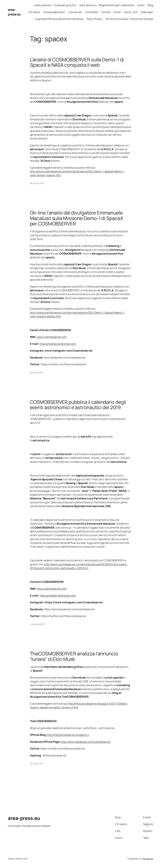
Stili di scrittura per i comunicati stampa (129, 19)
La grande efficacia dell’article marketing (59, 19)
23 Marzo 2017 (37, 764)
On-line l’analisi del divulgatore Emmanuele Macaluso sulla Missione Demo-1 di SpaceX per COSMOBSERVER (77, 218)
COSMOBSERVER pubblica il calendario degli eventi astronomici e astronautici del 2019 (78, 405)
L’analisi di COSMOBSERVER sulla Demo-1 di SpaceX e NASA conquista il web (77, 62)
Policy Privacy (94, 19)
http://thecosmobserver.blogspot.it (68, 735)
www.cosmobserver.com (52, 337)
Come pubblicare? (54, 12)
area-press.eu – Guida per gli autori (55, 5)
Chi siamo (34, 12)
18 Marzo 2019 (37, 372)
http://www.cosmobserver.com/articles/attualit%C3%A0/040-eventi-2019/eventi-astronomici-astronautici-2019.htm (79, 566)
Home (117, 12)
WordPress (148, 859)
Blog (150, 5)
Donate (106, 12)
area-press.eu (14, 12)
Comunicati (75, 12)
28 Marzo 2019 (37, 183)
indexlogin (147, 12)
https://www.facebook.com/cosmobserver (85, 742)
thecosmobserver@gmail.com (58, 344)
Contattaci (92, 12)
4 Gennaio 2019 (37, 624)
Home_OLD (131, 12)
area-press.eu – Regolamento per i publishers (107, 5)
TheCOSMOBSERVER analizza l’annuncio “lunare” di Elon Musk (74, 656)
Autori (141, 5)
